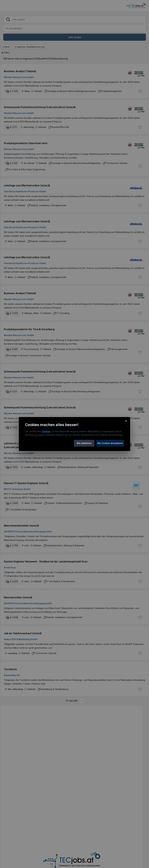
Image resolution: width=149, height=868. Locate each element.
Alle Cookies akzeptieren (110, 443)
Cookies (46, 431)
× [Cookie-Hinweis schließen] (126, 421)
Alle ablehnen (84, 443)
